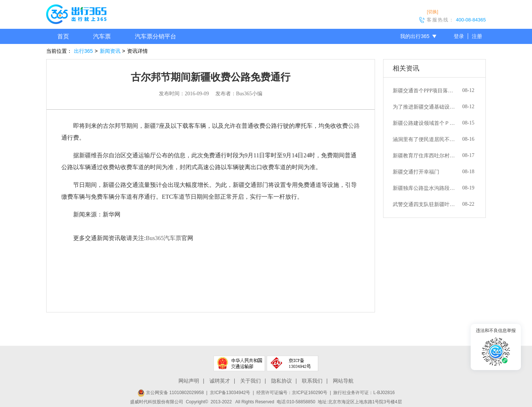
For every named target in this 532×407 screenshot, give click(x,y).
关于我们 (250, 381)
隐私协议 (282, 381)
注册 (477, 36)
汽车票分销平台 (156, 36)
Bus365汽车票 (163, 238)
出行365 (83, 51)
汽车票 (102, 36)
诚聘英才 (220, 381)
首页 (63, 36)
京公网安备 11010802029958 (171, 393)
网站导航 (343, 381)
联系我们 (312, 381)
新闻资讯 (110, 51)
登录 (459, 36)
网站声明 (189, 381)
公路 (354, 126)
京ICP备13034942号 (230, 393)
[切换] (432, 12)
